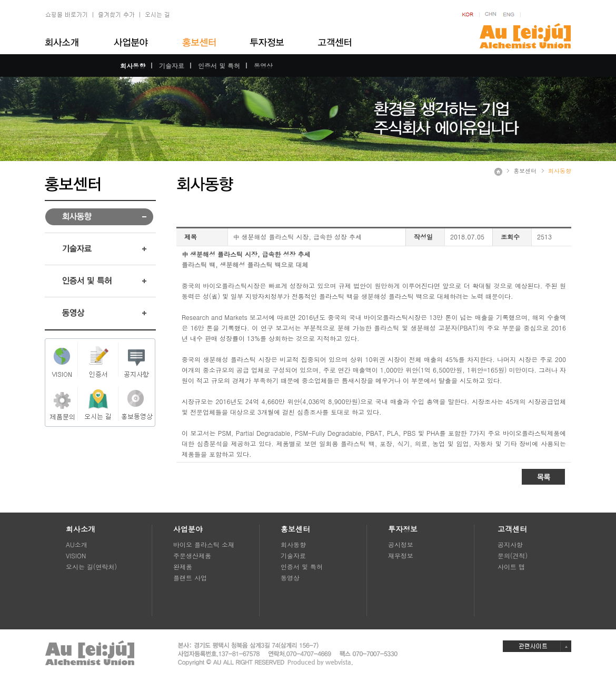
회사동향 (133, 66)
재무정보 (401, 555)
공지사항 (510, 544)
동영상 (263, 66)
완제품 (183, 566)
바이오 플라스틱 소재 (204, 544)
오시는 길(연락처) (91, 566)
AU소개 (77, 544)
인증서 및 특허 (219, 66)
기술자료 (172, 66)
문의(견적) (513, 555)
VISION (76, 555)
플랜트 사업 (190, 578)
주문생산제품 (192, 555)
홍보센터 (525, 171)
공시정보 (401, 544)
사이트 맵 (511, 566)
